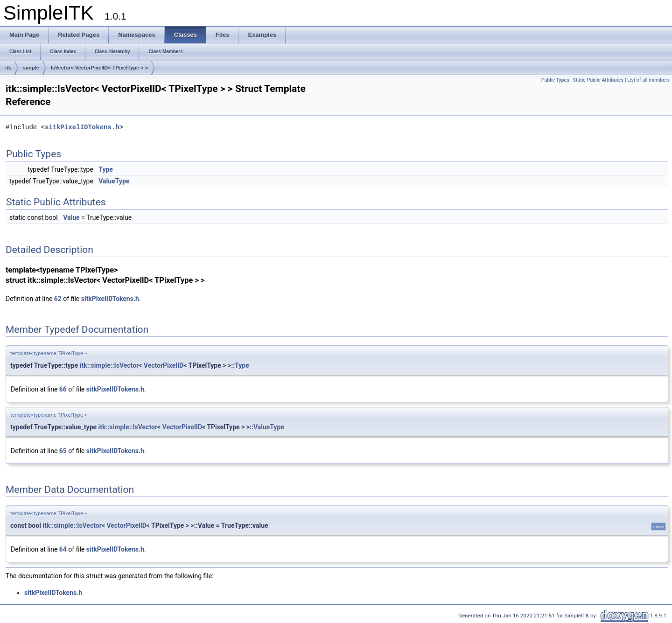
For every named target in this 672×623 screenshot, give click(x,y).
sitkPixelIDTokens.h (82, 127)
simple (31, 68)
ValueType (114, 181)
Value (71, 217)
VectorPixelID (164, 365)
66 (63, 389)
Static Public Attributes (598, 80)
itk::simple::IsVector (109, 365)
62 (58, 299)
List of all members (648, 80)
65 (63, 451)
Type (106, 169)
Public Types (555, 80)
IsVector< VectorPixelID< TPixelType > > (99, 68)
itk (8, 68)
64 (63, 549)
